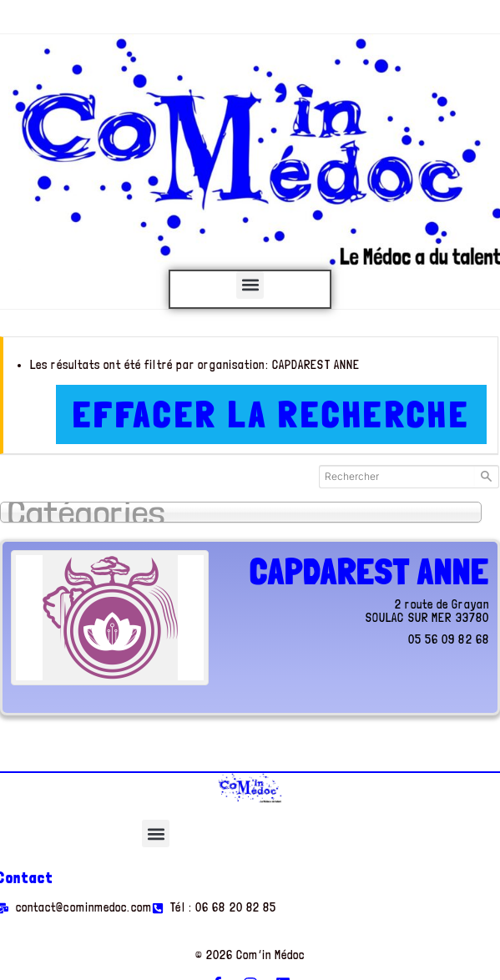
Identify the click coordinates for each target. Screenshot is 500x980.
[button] (250, 285)
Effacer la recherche (271, 414)
